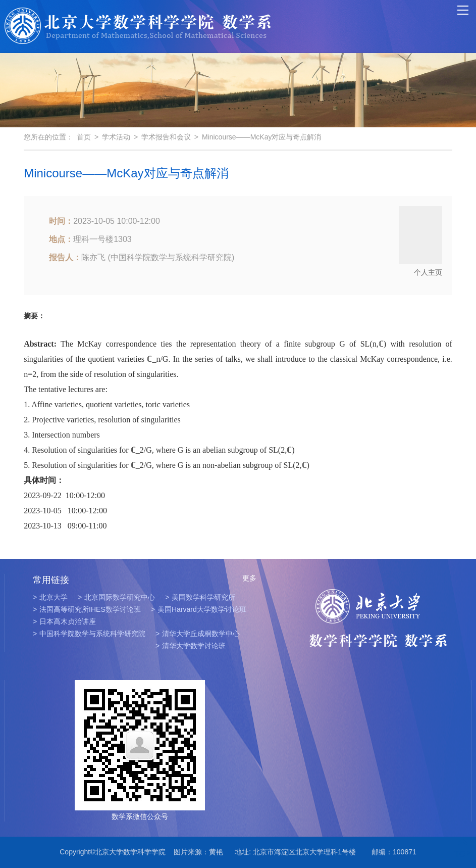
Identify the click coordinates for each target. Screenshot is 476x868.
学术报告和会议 (166, 137)
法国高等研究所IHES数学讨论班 (87, 609)
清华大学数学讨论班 (191, 646)
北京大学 (50, 597)
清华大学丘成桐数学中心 (198, 634)
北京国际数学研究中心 (116, 597)
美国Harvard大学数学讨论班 (199, 609)
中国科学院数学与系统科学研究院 (89, 634)
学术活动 (116, 137)
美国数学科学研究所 (200, 597)
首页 (84, 137)
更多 (249, 578)
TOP (463, 848)
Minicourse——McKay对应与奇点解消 (261, 137)
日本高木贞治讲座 (64, 621)
